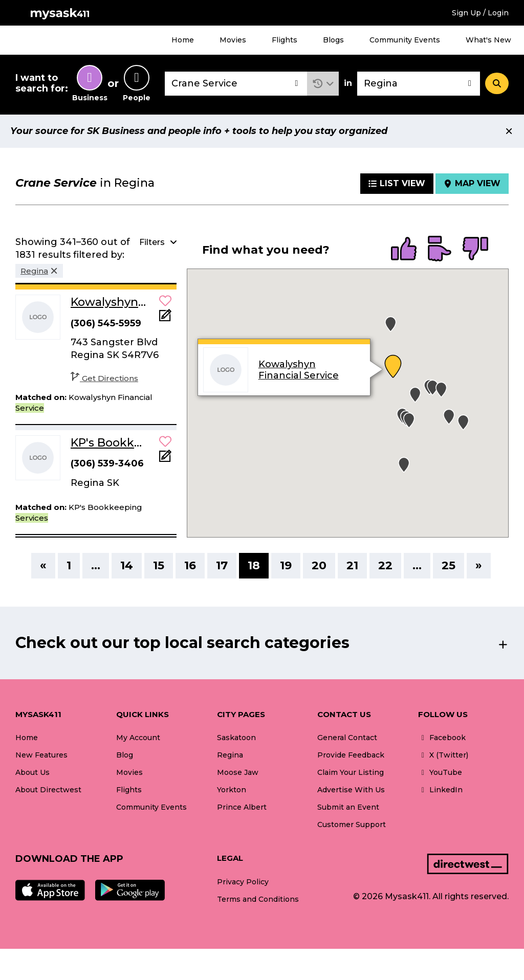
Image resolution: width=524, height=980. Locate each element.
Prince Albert (242, 807)
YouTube (440, 772)
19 (286, 565)
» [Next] (479, 565)
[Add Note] (165, 318)
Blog (125, 755)
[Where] (419, 84)
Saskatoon (236, 738)
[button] (323, 84)
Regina (230, 755)
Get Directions (104, 378)
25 (449, 565)
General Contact (347, 738)
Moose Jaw (238, 772)
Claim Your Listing (351, 772)
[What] (236, 84)
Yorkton (232, 790)
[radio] (404, 250)
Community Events (405, 40)
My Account (138, 738)
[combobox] (236, 84)
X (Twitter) (443, 755)
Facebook (442, 738)
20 (319, 565)
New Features (41, 755)
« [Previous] (43, 565)
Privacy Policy (243, 882)
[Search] (497, 83)
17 (222, 565)
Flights (285, 40)
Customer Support (352, 825)
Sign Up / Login (480, 13)
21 (352, 565)
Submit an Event (348, 807)
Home (183, 40)
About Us (32, 772)
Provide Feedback (351, 755)
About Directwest (48, 790)
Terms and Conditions (258, 899)
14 (127, 565)
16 (190, 565)
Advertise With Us (351, 790)
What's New (488, 40)
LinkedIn (440, 790)
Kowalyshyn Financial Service (299, 370)
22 (385, 565)
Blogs (333, 40)
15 (159, 565)
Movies (233, 40)
